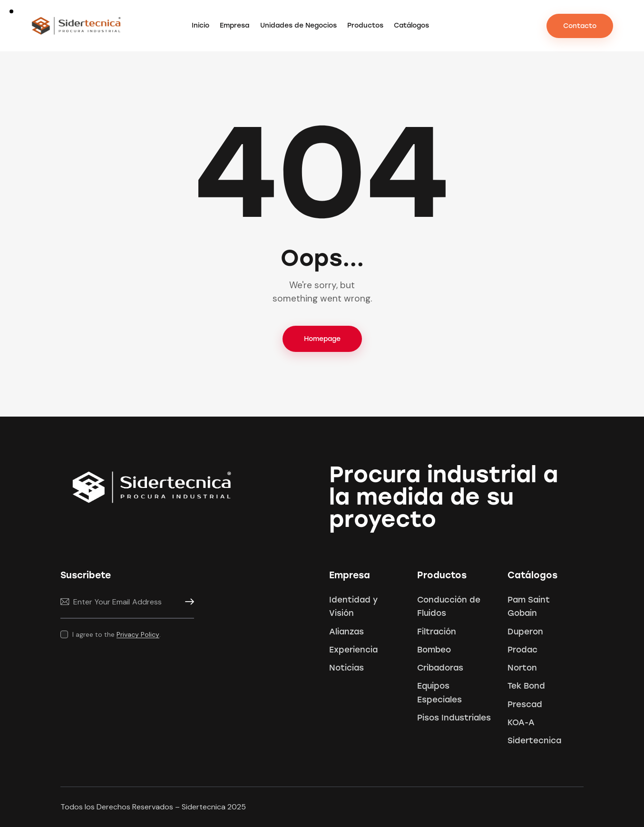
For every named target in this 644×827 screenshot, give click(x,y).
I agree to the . (117, 634)
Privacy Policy (138, 635)
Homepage (322, 339)
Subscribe (187, 602)
